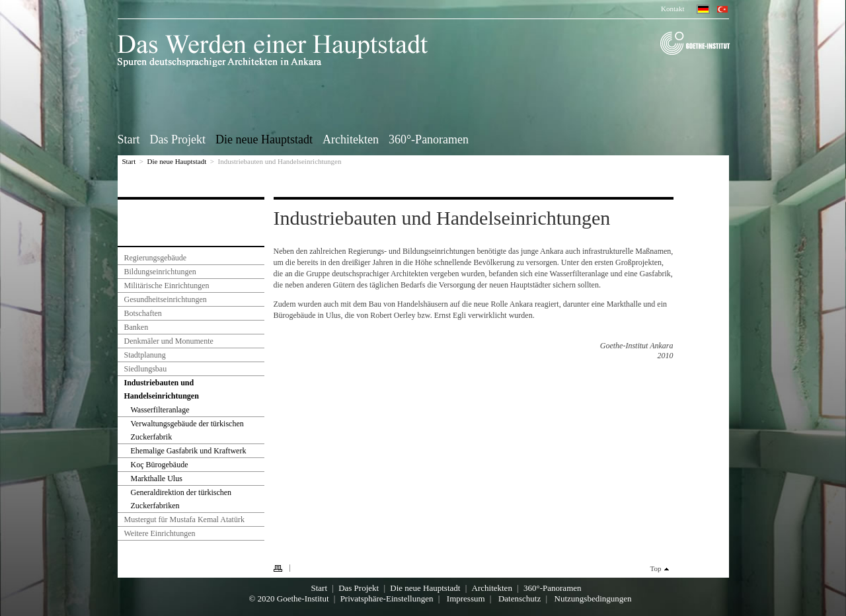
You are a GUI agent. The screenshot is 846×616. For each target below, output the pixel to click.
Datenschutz (519, 598)
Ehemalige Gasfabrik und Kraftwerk (189, 451)
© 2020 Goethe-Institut (288, 598)
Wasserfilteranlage (160, 410)
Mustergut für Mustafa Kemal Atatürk (184, 520)
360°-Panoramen (429, 139)
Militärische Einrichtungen (167, 286)
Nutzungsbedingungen (593, 598)
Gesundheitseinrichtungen (166, 299)
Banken (136, 327)
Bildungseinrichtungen (160, 272)
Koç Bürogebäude (160, 465)
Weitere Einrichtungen (160, 533)
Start (129, 139)
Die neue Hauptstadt (264, 139)
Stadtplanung (145, 355)
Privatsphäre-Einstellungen (387, 598)
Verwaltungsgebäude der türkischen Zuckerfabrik (187, 430)
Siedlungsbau (146, 369)
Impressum (466, 598)
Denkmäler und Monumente (169, 341)
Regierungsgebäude (156, 258)
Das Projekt (178, 139)
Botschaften (143, 313)
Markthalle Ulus (157, 479)
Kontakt (673, 9)
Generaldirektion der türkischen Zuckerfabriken (181, 499)
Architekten (351, 139)
